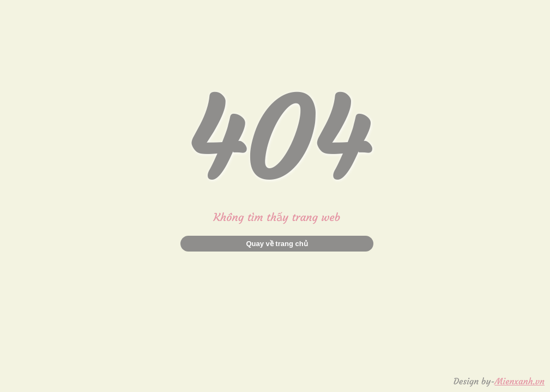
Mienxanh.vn (520, 381)
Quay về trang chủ (277, 244)
